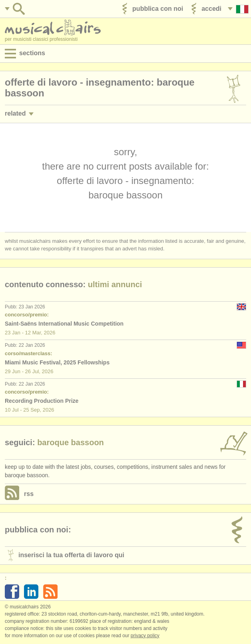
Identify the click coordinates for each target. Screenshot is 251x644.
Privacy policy (145, 636)
